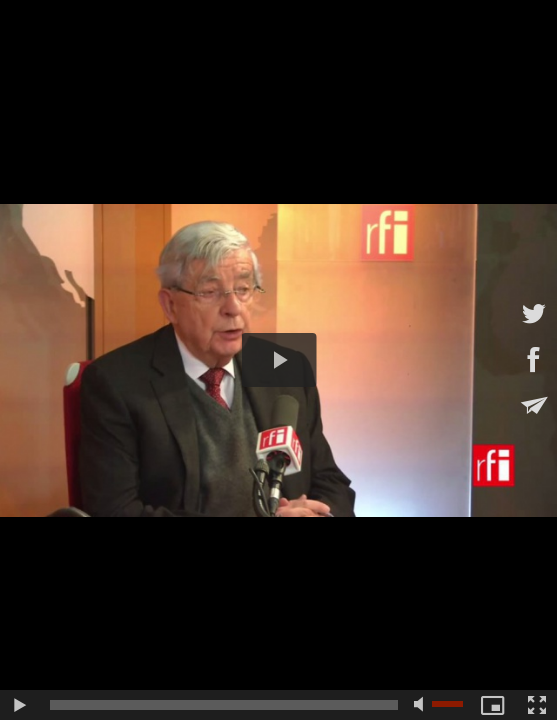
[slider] (224, 705)
